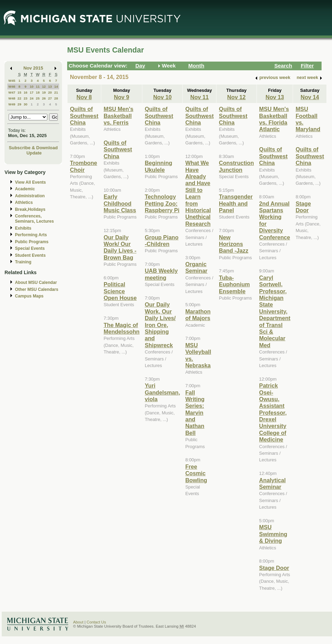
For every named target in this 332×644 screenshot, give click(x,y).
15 (19, 92)
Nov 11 (200, 97)
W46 (12, 86)
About (78, 622)
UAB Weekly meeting (161, 274)
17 (31, 92)
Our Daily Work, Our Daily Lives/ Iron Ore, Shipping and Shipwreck (160, 325)
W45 (12, 81)
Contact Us (96, 622)
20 (50, 92)
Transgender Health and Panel (236, 203)
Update (34, 153)
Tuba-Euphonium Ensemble (234, 284)
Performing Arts (31, 235)
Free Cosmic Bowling (196, 473)
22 (19, 98)
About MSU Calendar (36, 283)
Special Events (30, 248)
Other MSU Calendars (37, 289)
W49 (12, 104)
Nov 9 (121, 97)
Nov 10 (162, 97)
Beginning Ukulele (159, 166)
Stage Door (274, 568)
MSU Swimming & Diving (273, 534)
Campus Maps (29, 296)
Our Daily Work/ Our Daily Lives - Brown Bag (120, 247)
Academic (25, 189)
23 (26, 98)
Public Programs (32, 242)
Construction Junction (236, 166)
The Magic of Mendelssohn (122, 328)
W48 (12, 98)
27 (50, 98)
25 (38, 98)
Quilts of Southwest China (84, 116)
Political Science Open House (120, 291)
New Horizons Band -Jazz (234, 244)
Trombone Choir (84, 166)
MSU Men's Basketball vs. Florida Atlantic (274, 119)
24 (31, 98)
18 (38, 92)
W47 (12, 92)
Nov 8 (84, 97)
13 (50, 86)
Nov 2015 (33, 68)
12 (44, 86)
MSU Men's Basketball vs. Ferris (119, 116)
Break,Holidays (30, 209)
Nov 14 (310, 97)
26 (44, 98)
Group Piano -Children (162, 241)
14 (56, 86)
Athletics (24, 202)
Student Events (30, 255)
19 (44, 92)
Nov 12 (236, 97)
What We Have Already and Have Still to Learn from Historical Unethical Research (198, 193)
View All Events (30, 182)
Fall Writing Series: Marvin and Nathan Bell (195, 413)
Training (23, 262)
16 (26, 92)
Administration (30, 196)
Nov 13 (275, 97)
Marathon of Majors (198, 315)
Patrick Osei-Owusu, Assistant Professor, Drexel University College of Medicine (273, 412)
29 (19, 104)
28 (56, 98)
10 (31, 86)
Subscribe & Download (33, 148)
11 (38, 86)
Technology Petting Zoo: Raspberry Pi (162, 203)
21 (56, 92)
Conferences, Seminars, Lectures (34, 219)
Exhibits (23, 228)
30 (26, 104)
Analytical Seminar (272, 483)
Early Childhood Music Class (120, 203)
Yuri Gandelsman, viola (162, 392)
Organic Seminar (196, 267)
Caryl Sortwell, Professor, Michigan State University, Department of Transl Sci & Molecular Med (275, 311)
